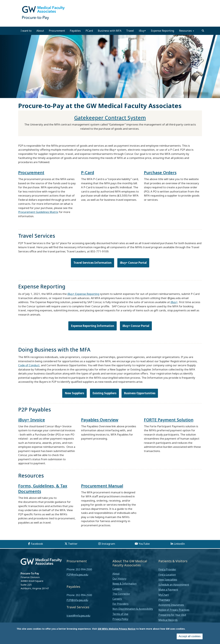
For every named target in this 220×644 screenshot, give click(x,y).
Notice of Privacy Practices (174, 610)
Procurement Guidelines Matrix (38, 212)
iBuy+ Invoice (32, 420)
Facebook (37, 544)
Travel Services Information (93, 263)
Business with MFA (110, 31)
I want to (26, 31)
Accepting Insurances (171, 605)
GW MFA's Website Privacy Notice (117, 629)
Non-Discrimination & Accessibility (133, 609)
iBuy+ (142, 31)
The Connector (121, 594)
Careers (117, 589)
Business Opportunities (140, 393)
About (40, 31)
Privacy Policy (120, 619)
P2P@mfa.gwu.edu (77, 575)
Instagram (108, 544)
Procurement (57, 31)
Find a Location (167, 575)
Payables (75, 31)
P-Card (88, 172)
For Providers (120, 604)
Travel (130, 31)
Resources (187, 31)
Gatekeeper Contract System (110, 118)
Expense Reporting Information (93, 326)
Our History (119, 579)
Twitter (73, 544)
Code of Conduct (29, 365)
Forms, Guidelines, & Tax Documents (43, 488)
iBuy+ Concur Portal (133, 263)
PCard (89, 31)
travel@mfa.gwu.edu (78, 616)
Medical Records (168, 620)
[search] (203, 31)
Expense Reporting (163, 31)
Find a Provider (167, 569)
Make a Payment (168, 590)
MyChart (164, 595)
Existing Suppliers (104, 393)
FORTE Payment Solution (169, 420)
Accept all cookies (190, 636)
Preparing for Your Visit (172, 615)
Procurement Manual (102, 486)
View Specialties (168, 580)
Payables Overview (100, 420)
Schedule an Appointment (174, 585)
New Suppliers (74, 393)
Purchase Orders (160, 172)
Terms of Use (120, 614)
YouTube (144, 544)
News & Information (125, 584)
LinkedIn (179, 544)
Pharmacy (164, 600)
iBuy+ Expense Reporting (83, 294)
